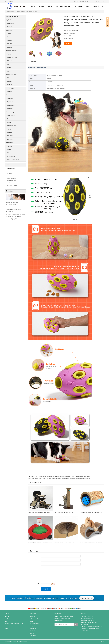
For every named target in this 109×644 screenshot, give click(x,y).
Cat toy (9, 71)
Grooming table (11, 156)
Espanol (37, 608)
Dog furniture (9, 20)
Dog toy (9, 68)
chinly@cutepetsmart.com (15, 209)
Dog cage (9, 27)
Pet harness (10, 98)
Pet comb (9, 146)
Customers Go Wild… (11, 169)
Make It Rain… (10, 173)
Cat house (10, 40)
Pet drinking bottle (12, 57)
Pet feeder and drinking (12, 51)
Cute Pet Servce (78, 6)
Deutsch (31, 608)
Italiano (49, 608)
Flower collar (10, 88)
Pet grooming (9, 143)
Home (33, 6)
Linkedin (99, 1)
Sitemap (7, 628)
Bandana (9, 92)
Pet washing (10, 153)
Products (50, 6)
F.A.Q (88, 6)
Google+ (96, 1)
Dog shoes (10, 109)
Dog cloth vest (11, 105)
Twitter (94, 1)
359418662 (10, 212)
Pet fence (9, 132)
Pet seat (9, 129)
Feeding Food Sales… (11, 178)
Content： (38, 568)
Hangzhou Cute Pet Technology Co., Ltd (14, 624)
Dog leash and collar (11, 75)
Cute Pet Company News (63, 6)
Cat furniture (9, 30)
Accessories (10, 139)
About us (41, 6)
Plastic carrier (11, 119)
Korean (68, 608)
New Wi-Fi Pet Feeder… (12, 181)
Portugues (55, 608)
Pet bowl (9, 54)
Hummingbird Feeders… (12, 185)
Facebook (92, 1)
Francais (43, 608)
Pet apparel (9, 95)
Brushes (9, 150)
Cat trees (9, 47)
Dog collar (10, 81)
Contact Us (81, 1)
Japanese (62, 608)
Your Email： (37, 564)
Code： (38, 584)
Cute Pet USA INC (9, 626)
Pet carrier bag (10, 112)
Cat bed (9, 34)
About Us (76, 1)
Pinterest (101, 1)
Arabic (73, 608)
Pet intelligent (11, 61)
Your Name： (37, 560)
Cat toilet (9, 44)
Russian (78, 608)
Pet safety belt (11, 136)
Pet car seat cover (12, 126)
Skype (103, 1)
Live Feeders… (10, 176)
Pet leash (9, 78)
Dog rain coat (10, 102)
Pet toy (8, 64)
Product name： (36, 556)
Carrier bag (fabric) (12, 115)
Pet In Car (8, 122)
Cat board (9, 37)
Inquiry (87, 1)
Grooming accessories (13, 160)
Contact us (96, 6)
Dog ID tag (10, 85)
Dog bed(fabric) (11, 23)
